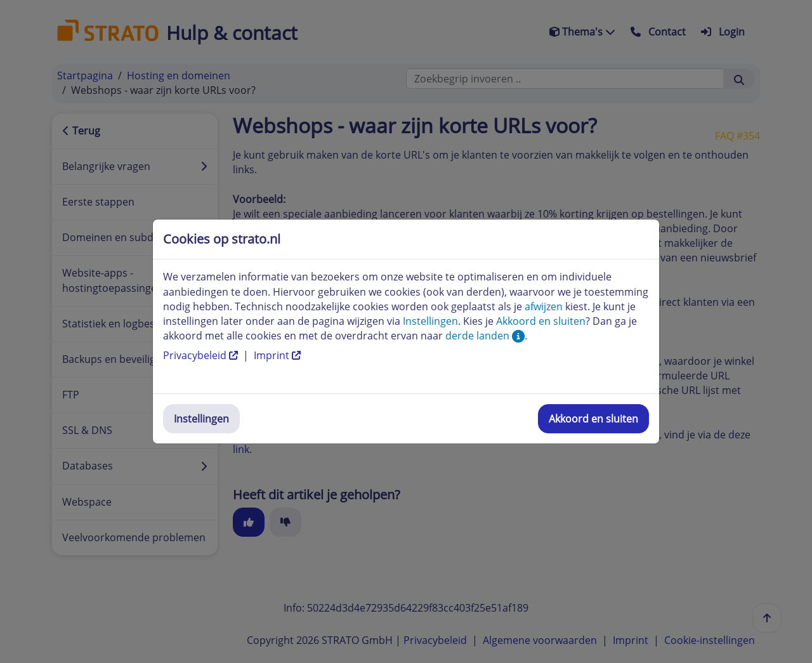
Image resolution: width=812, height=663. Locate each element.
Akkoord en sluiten (593, 419)
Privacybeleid (202, 355)
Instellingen (201, 419)
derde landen (485, 336)
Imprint (277, 355)
